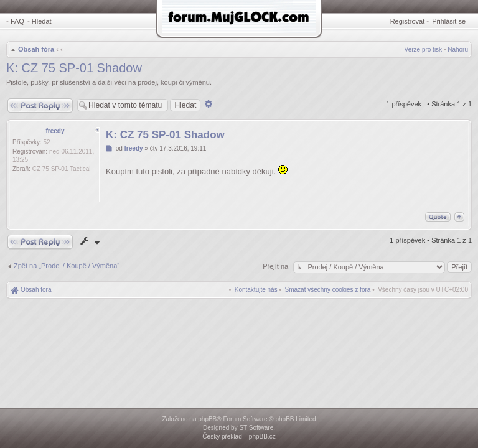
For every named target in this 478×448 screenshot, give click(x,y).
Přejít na (276, 266)
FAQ (17, 21)
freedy (55, 131)
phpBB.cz (262, 436)
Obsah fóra (36, 49)
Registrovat (408, 21)
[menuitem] (328, 290)
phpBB (207, 419)
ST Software (256, 428)
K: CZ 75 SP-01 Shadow (74, 68)
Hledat (42, 21)
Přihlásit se (449, 21)
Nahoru (458, 49)
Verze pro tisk (424, 49)
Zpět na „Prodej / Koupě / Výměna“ (67, 266)
